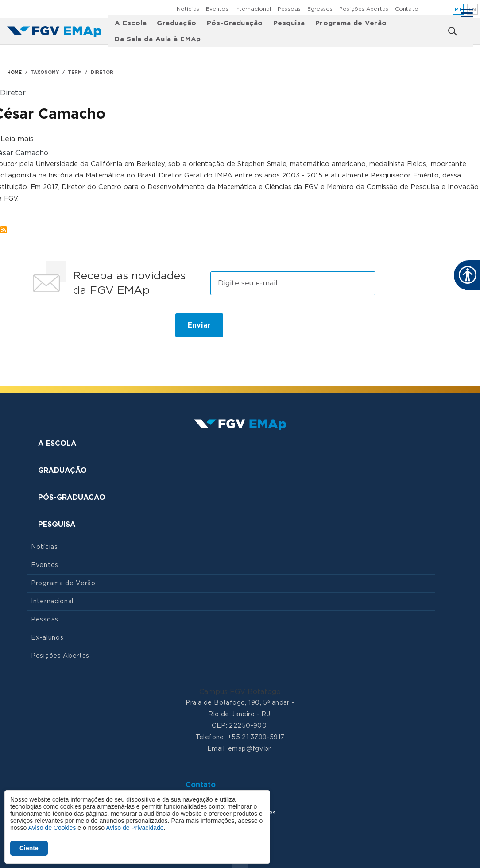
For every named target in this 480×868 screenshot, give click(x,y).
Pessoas (289, 9)
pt (459, 10)
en (472, 10)
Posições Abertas (364, 9)
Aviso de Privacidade (135, 828)
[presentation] (95, 329)
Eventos (217, 9)
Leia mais (17, 139)
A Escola (131, 23)
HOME (14, 73)
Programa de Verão (351, 23)
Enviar (199, 325)
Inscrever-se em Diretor (4, 230)
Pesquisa (289, 23)
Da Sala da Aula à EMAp (158, 39)
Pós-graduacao (72, 498)
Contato (407, 9)
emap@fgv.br (250, 749)
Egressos (320, 9)
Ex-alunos (47, 638)
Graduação (176, 23)
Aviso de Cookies (52, 828)
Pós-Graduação (235, 23)
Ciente (29, 848)
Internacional (253, 9)
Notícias (188, 9)
